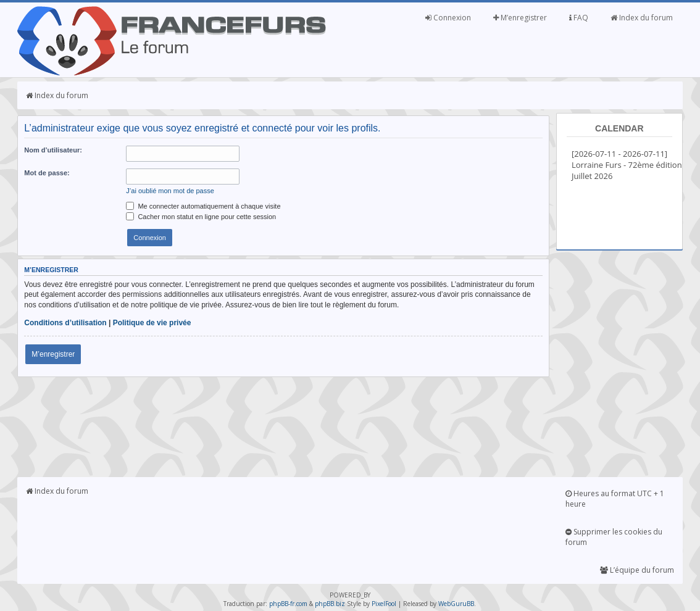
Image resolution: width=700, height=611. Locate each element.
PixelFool (384, 604)
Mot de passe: (47, 173)
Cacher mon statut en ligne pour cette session (201, 217)
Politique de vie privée (152, 323)
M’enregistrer (520, 18)
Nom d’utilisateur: (53, 150)
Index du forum (642, 18)
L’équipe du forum (637, 570)
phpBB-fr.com (288, 604)
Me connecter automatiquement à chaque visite (203, 206)
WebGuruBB (456, 604)
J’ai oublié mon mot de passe (170, 191)
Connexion (448, 18)
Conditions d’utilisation (65, 323)
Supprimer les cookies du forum (614, 537)
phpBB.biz (330, 604)
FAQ (579, 18)
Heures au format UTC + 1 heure (615, 499)
